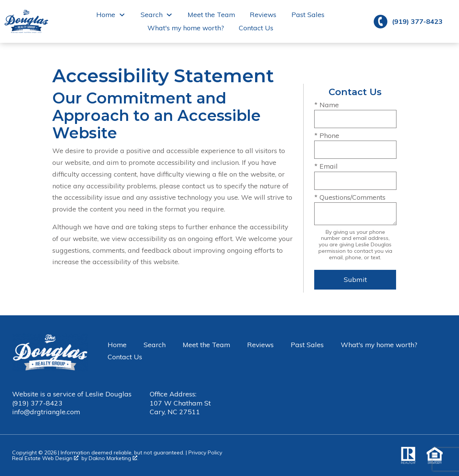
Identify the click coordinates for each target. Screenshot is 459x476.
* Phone (327, 135)
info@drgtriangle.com (46, 412)
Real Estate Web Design (45, 458)
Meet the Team (211, 15)
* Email (326, 166)
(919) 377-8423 (37, 403)
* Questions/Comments (350, 197)
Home (117, 344)
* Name (327, 105)
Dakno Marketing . (114, 458)
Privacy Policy (205, 453)
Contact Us (256, 28)
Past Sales (308, 15)
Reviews (263, 15)
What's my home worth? (186, 28)
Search (155, 344)
